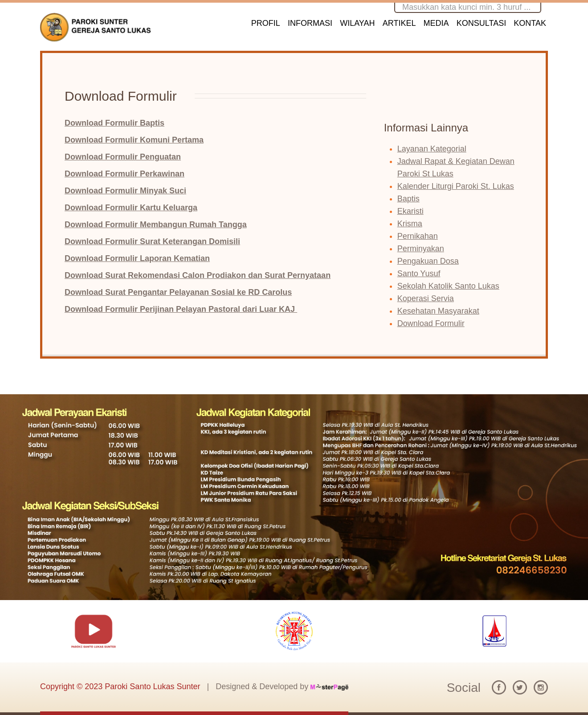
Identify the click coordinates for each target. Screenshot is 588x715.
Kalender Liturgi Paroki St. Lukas (456, 186)
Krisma (410, 224)
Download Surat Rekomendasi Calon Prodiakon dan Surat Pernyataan (198, 275)
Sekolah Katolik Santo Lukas (448, 286)
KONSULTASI (481, 23)
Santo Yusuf (419, 274)
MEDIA (436, 23)
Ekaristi (410, 211)
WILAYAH (357, 23)
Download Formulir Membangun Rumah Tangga (156, 225)
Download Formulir (431, 323)
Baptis (408, 199)
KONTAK (530, 23)
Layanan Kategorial (432, 149)
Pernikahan (418, 236)
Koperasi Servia (426, 298)
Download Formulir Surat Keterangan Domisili (152, 241)
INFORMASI (310, 23)
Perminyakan (421, 249)
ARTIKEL (399, 23)
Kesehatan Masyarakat (438, 311)
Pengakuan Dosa (428, 261)
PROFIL (266, 23)
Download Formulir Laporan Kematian (137, 258)
